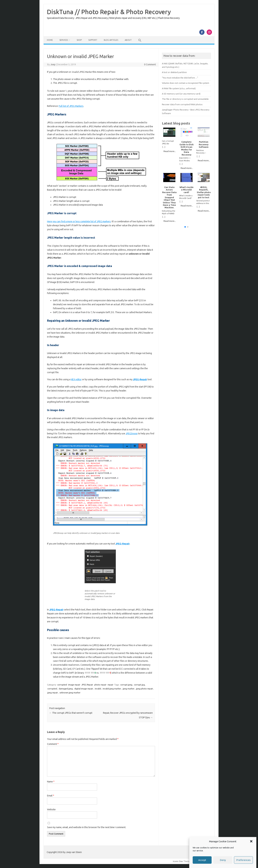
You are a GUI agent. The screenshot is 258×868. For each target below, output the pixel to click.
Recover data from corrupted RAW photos (182, 104)
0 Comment (150, 64)
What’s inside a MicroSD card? (187, 190)
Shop (79, 40)
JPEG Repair (87, 685)
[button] (251, 847)
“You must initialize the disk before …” (180, 78)
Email (51, 796)
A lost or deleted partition (174, 72)
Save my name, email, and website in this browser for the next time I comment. (87, 827)
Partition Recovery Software (204, 144)
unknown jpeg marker (70, 693)
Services (64, 40)
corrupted (62, 685)
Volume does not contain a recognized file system (186, 83)
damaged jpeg (66, 689)
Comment (53, 744)
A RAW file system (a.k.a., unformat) (179, 88)
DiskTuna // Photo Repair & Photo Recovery (109, 12)
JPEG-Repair (140, 379)
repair (110, 685)
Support (93, 40)
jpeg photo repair (145, 689)
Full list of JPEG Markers (71, 106)
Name (51, 782)
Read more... (170, 151)
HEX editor (76, 379)
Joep (53, 64)
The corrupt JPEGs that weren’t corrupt (71, 713)
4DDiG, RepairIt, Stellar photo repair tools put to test (204, 192)
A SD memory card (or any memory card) (181, 94)
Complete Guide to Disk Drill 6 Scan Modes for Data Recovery (187, 148)
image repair (74, 685)
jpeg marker (129, 689)
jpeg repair (53, 693)
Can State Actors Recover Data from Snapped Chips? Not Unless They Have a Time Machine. (169, 197)
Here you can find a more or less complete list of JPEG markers (79, 221)
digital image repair (84, 689)
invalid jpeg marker (112, 689)
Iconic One (178, 861)
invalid (98, 689)
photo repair (100, 685)
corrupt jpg (139, 685)
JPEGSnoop (132, 434)
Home (50, 40)
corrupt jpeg (126, 685)
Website (51, 809)
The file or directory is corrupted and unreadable (185, 99)
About (128, 40)
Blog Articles (111, 40)
